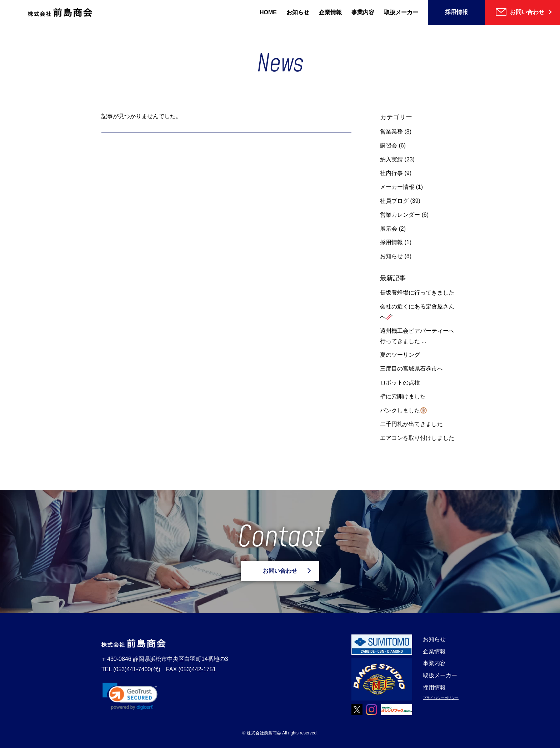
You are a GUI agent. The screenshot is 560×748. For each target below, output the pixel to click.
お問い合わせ (280, 571)
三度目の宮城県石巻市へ (411, 369)
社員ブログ (394, 201)
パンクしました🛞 (404, 410)
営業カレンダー (400, 215)
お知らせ (298, 12)
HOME (268, 12)
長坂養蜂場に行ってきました (417, 293)
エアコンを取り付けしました (417, 438)
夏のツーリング (400, 355)
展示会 (389, 229)
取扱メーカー (401, 12)
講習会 (389, 145)
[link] (130, 696)
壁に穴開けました (403, 396)
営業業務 (391, 132)
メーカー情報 (397, 187)
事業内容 (363, 12)
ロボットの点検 (400, 383)
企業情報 (330, 12)
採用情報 (456, 12)
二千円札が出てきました (411, 424)
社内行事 (391, 173)
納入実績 (391, 159)
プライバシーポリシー (441, 698)
